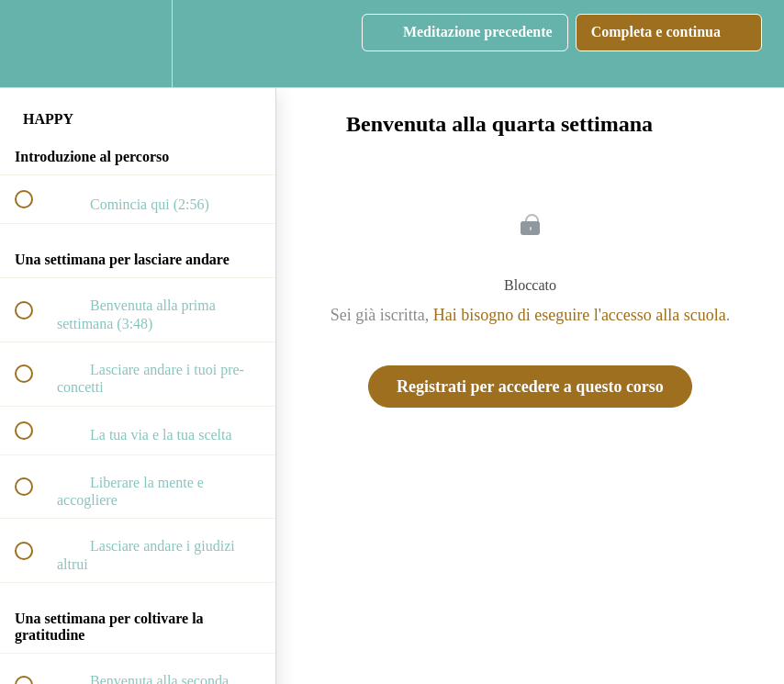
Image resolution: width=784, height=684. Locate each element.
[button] (34, 44)
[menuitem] (138, 44)
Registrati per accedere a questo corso (530, 387)
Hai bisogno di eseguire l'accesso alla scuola (580, 315)
